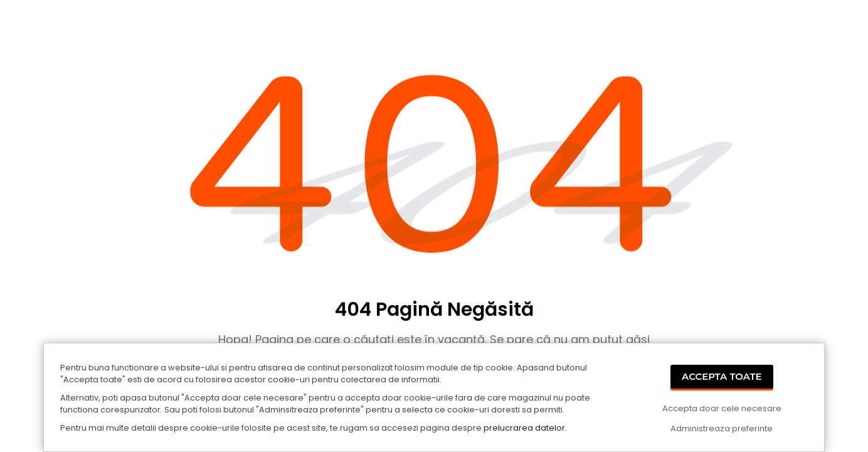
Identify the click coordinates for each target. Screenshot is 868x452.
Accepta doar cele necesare (722, 408)
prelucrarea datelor (524, 428)
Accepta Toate (722, 376)
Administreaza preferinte (722, 428)
